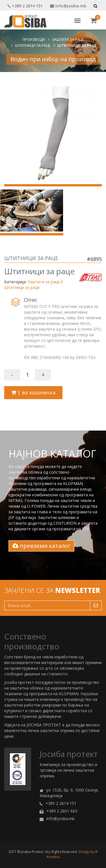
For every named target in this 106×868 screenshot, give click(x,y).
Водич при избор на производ (53, 59)
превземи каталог (41, 546)
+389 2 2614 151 (25, 6)
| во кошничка (33, 392)
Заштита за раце (68, 39)
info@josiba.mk (68, 6)
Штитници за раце (33, 45)
